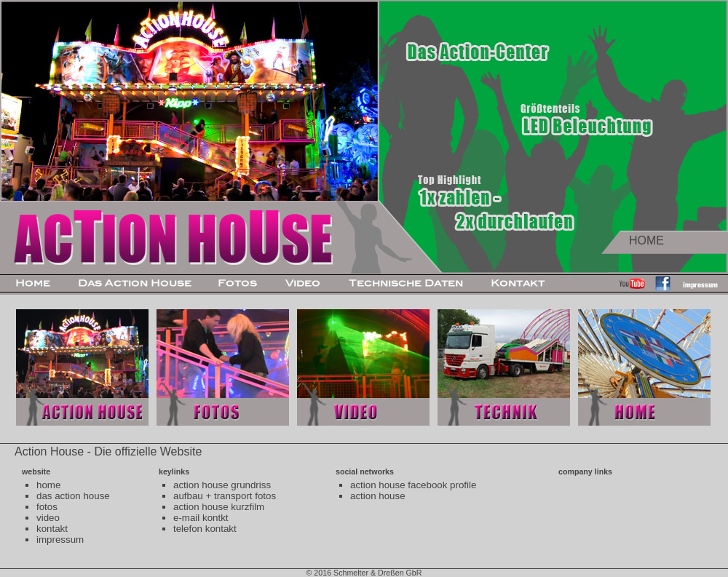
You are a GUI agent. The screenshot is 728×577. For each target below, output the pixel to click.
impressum (60, 540)
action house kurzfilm (219, 507)
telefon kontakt (205, 529)
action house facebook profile (413, 485)
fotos (47, 507)
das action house (73, 496)
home (48, 485)
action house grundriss (222, 485)
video (48, 518)
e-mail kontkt (201, 518)
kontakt (52, 529)
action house (378, 496)
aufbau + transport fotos (225, 496)
